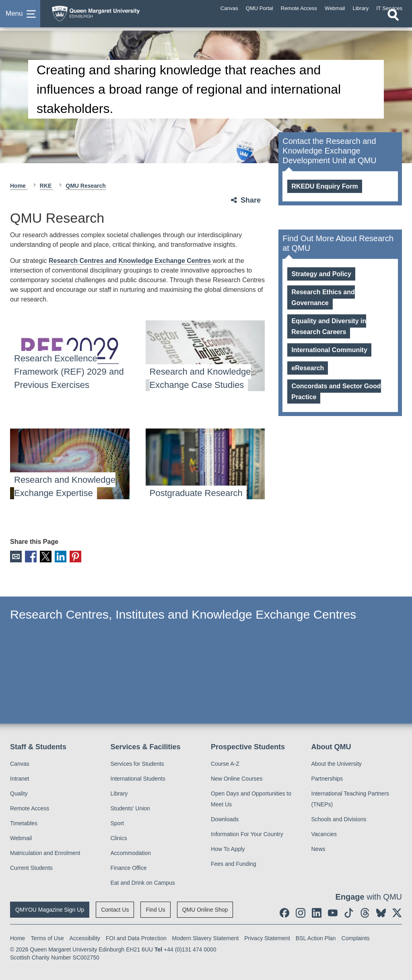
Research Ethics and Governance (323, 297)
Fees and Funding (234, 863)
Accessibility (85, 937)
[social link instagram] (301, 912)
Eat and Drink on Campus (143, 882)
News (318, 848)
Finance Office (129, 867)
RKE (46, 186)
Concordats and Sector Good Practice (336, 392)
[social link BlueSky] (381, 912)
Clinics (119, 837)
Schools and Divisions (339, 818)
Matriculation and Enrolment (45, 852)
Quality (19, 793)
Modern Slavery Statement (206, 937)
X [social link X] (44, 556)
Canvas (20, 763)
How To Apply (228, 848)
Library (119, 793)
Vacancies (324, 833)
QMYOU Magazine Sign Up (50, 909)
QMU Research (86, 186)
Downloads (225, 818)
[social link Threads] (365, 912)
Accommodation (131, 852)
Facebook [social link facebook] (30, 556)
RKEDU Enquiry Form (324, 186)
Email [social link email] (15, 556)
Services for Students (137, 763)
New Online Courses (237, 778)
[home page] (111, 16)
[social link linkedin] (317, 912)
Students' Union (130, 808)
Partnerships (327, 778)
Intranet (20, 778)
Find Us (155, 909)
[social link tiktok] (349, 912)
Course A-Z (225, 763)
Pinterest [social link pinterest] (72, 556)
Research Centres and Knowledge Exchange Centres (131, 261)
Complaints (356, 937)
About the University (337, 763)
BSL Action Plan (316, 937)
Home (19, 186)
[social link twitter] (397, 912)
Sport (117, 822)
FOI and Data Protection (136, 937)
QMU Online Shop (205, 909)
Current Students (31, 867)
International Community (329, 350)
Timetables (24, 822)
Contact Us (115, 909)
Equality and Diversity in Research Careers (329, 326)
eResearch (308, 368)
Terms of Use (47, 937)
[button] (20, 18)
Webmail (21, 837)
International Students (138, 778)
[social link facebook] (284, 912)
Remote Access (30, 808)
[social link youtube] (333, 912)
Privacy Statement (267, 937)
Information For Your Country (247, 833)
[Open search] (393, 23)
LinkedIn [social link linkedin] (58, 556)
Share (251, 200)
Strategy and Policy (321, 274)
